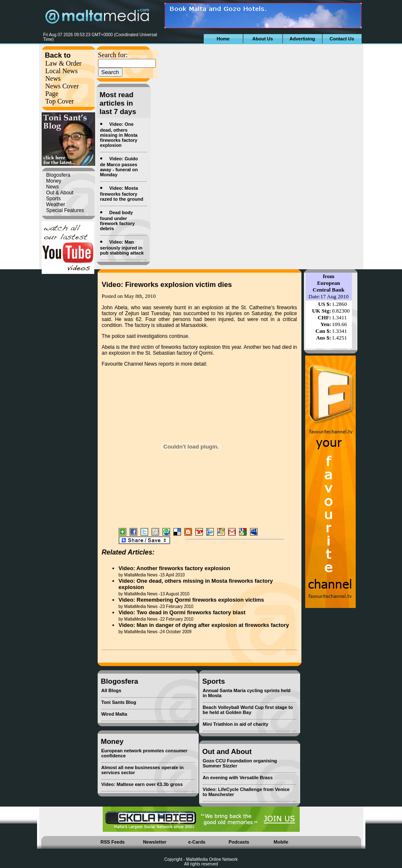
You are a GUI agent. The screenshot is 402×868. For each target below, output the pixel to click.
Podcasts (239, 842)
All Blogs (112, 690)
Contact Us (342, 39)
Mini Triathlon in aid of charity (236, 724)
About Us (263, 39)
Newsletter (155, 842)
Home (223, 39)
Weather (56, 204)
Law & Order (64, 63)
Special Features (65, 210)
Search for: (113, 55)
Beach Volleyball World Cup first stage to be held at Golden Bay (248, 710)
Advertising (302, 39)
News (53, 78)
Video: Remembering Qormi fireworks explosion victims (192, 600)
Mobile (281, 842)
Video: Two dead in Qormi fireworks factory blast (182, 612)
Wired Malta (114, 714)
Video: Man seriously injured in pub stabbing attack (122, 247)
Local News (62, 71)
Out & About (60, 193)
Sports (54, 199)
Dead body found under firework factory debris (118, 220)
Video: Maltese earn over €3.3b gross (142, 784)
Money (54, 181)
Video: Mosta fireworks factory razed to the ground (122, 194)
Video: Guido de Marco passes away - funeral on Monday (119, 167)
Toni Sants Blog (119, 702)
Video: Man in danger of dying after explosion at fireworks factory (204, 625)
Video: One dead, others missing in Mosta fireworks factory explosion (119, 135)
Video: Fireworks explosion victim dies (167, 285)
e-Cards (197, 842)
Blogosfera (58, 175)
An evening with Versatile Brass (238, 778)
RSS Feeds (113, 842)
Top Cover (60, 101)
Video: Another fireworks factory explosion (174, 568)
